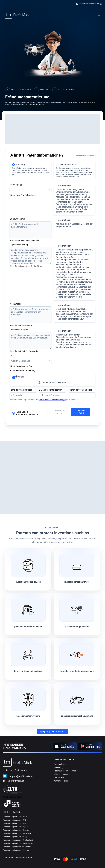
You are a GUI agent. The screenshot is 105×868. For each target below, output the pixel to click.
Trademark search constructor (66, 771)
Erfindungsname (17, 219)
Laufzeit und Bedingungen (15, 770)
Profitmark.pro (60, 764)
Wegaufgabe (15, 304)
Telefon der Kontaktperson (80, 390)
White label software (62, 774)
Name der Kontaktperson (21, 390)
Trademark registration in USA (15, 817)
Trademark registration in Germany (17, 833)
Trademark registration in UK (14, 820)
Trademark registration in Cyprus (16, 850)
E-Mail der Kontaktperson (50, 390)
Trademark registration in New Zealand (18, 843)
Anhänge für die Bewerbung (22, 370)
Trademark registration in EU (14, 823)
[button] (49, 190)
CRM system (59, 777)
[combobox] (28, 190)
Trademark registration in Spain (15, 827)
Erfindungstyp (16, 185)
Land (12, 356)
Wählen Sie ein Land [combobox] (21, 361)
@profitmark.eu (16, 781)
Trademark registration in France (16, 830)
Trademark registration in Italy (15, 837)
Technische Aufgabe (19, 330)
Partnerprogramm (61, 781)
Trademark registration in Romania (17, 847)
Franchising (58, 767)
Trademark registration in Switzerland (18, 840)
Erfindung (20, 165)
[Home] (17, 15)
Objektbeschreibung (19, 245)
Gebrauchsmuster (68, 165)
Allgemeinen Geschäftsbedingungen (52, 400)
